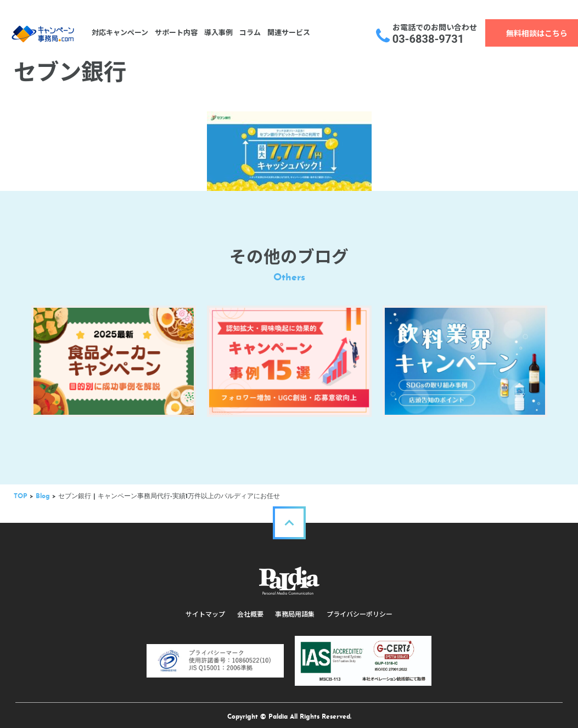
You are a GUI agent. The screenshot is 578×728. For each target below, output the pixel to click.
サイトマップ (207, 609)
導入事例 (217, 33)
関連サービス (287, 33)
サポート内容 (175, 33)
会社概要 (251, 609)
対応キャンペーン (118, 33)
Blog (44, 491)
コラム (248, 33)
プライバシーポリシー (358, 609)
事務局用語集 (295, 609)
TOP (22, 491)
